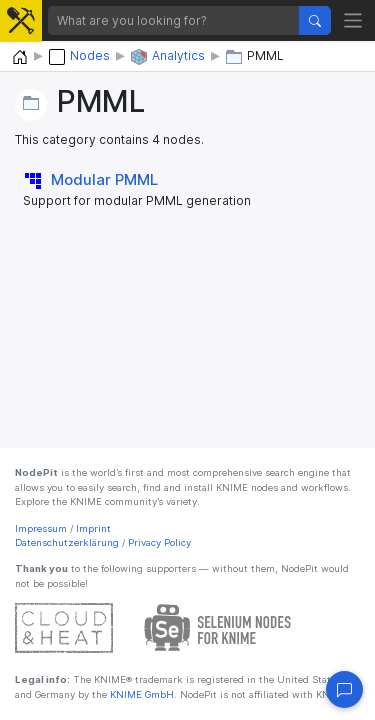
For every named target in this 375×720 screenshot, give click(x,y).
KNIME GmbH (140, 694)
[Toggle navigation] (353, 20)
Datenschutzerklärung (67, 542)
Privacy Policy (159, 542)
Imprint (93, 528)
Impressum (41, 528)
